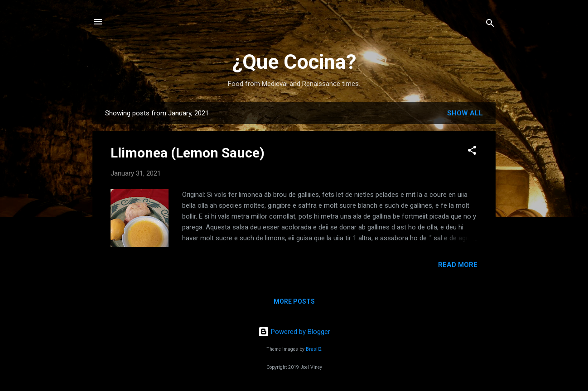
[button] (472, 152)
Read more (458, 265)
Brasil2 (314, 349)
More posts (294, 301)
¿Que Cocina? (294, 62)
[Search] (490, 25)
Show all (465, 113)
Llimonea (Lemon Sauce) (188, 153)
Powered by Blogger (294, 332)
